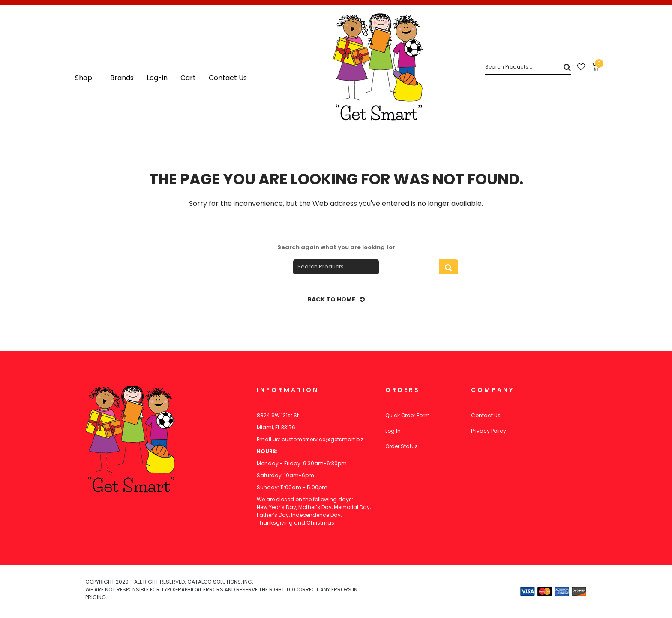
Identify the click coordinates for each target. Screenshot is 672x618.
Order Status (402, 446)
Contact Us (486, 415)
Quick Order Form (408, 415)
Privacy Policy (489, 431)
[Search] (528, 67)
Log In (393, 431)
